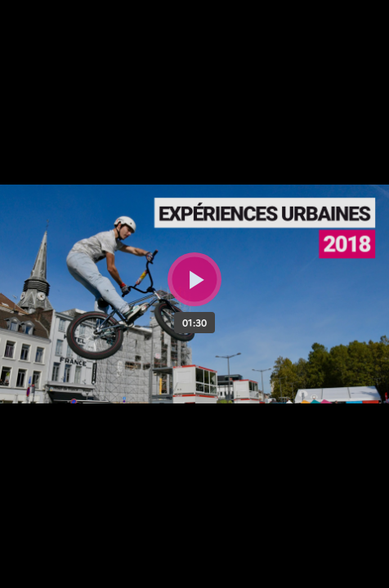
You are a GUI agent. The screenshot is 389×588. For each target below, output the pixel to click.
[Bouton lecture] (194, 279)
